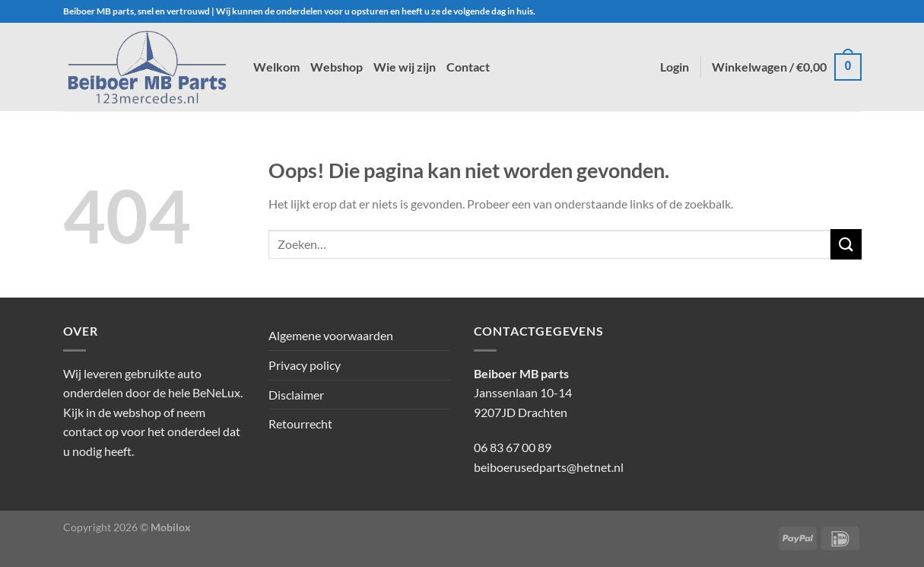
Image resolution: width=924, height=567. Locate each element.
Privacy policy (305, 365)
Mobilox (171, 527)
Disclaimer (296, 395)
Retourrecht (300, 424)
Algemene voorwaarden (331, 335)
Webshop (337, 67)
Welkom (276, 67)
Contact (468, 67)
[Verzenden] (846, 244)
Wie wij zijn (405, 67)
